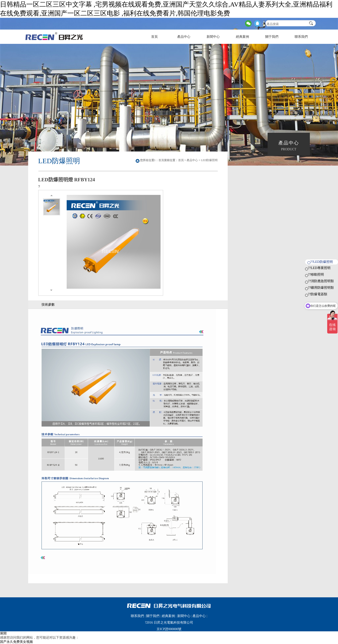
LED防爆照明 (209, 160)
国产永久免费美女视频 (16, 642)
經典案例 (242, 37)
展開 (3, 633)
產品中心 (184, 37)
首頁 (154, 37)
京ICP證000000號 (169, 629)
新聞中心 (213, 37)
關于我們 (272, 37)
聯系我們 (301, 37)
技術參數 (48, 305)
